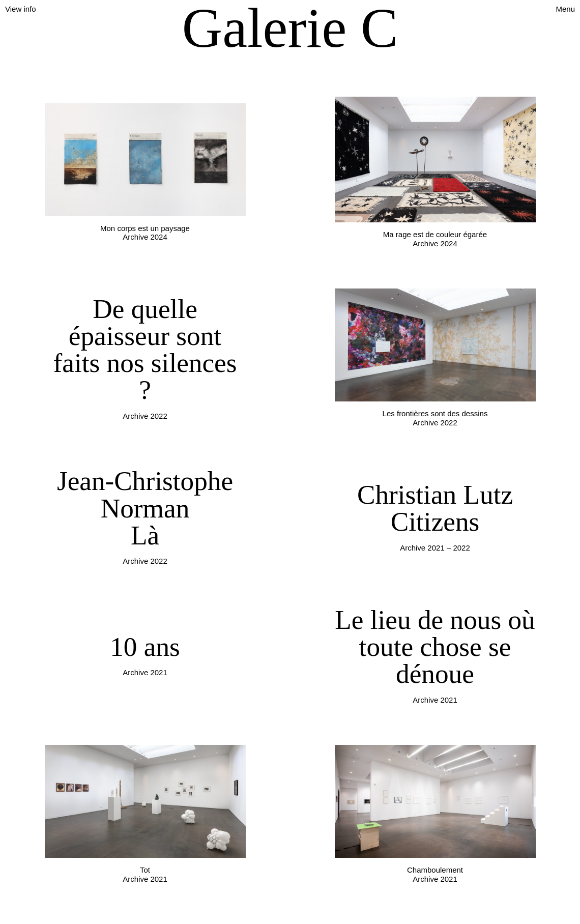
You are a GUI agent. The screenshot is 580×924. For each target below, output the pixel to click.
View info (21, 9)
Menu (565, 9)
